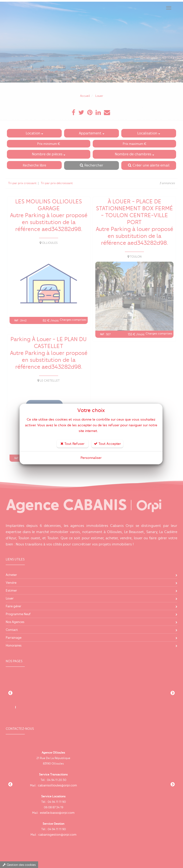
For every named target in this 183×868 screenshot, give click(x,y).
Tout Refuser (72, 444)
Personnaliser (91, 458)
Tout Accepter (107, 444)
